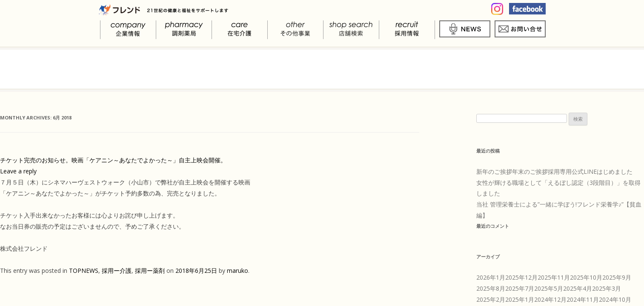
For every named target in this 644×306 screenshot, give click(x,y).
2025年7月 (520, 288)
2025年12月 (521, 277)
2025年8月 (491, 288)
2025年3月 (607, 288)
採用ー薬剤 (150, 271)
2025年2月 (491, 299)
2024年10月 (615, 299)
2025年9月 (617, 277)
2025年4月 (578, 288)
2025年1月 (520, 299)
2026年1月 (491, 277)
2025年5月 (549, 288)
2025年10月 (586, 277)
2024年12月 (550, 299)
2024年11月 (583, 299)
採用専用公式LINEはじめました (590, 171)
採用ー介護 (117, 271)
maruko (238, 271)
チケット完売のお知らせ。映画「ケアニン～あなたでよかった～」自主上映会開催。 (113, 160)
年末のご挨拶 (530, 171)
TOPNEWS (84, 271)
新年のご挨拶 (494, 171)
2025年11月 (554, 277)
